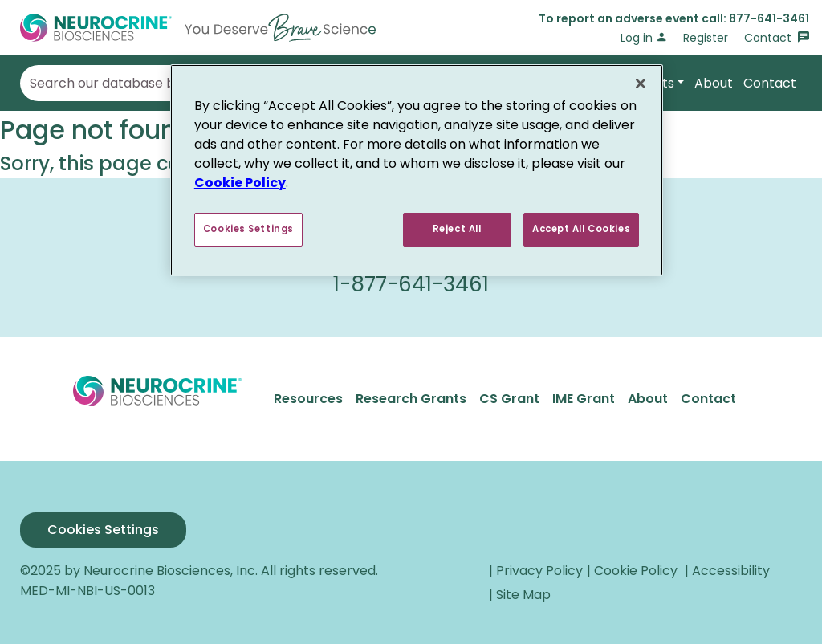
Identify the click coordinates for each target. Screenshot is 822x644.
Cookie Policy (240, 183)
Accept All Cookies (581, 229)
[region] (417, 170)
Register (706, 38)
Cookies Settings (103, 530)
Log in (644, 38)
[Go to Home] (198, 28)
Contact (777, 38)
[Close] (641, 84)
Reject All (457, 229)
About (714, 83)
